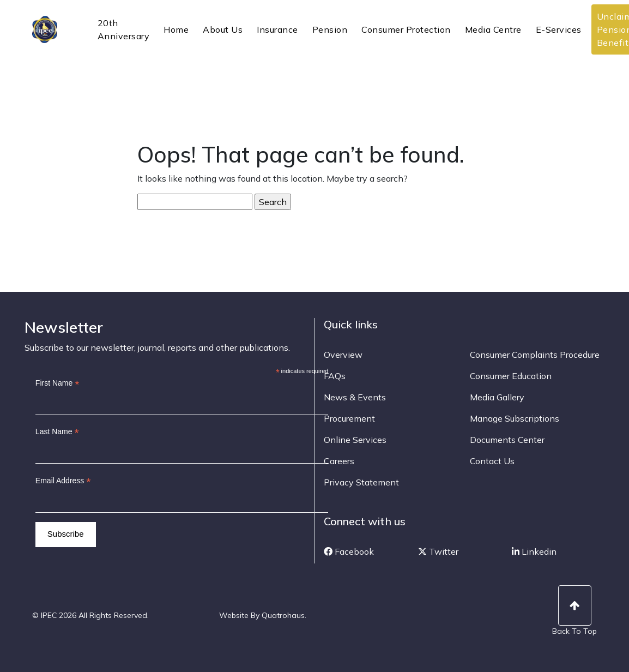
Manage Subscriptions (515, 418)
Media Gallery (497, 397)
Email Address (63, 481)
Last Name (57, 432)
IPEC (58, 29)
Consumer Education (511, 376)
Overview (343, 355)
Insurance (277, 29)
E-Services (559, 29)
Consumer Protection (406, 29)
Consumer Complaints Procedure (535, 355)
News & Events (355, 397)
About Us (223, 29)
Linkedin (534, 551)
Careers (339, 461)
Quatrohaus (283, 615)
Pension (330, 29)
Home (176, 29)
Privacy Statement (361, 482)
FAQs (335, 376)
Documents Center (507, 440)
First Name (58, 383)
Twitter (438, 551)
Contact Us (492, 461)
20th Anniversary (124, 29)
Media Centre (493, 29)
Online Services (355, 440)
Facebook (349, 551)
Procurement (349, 418)
